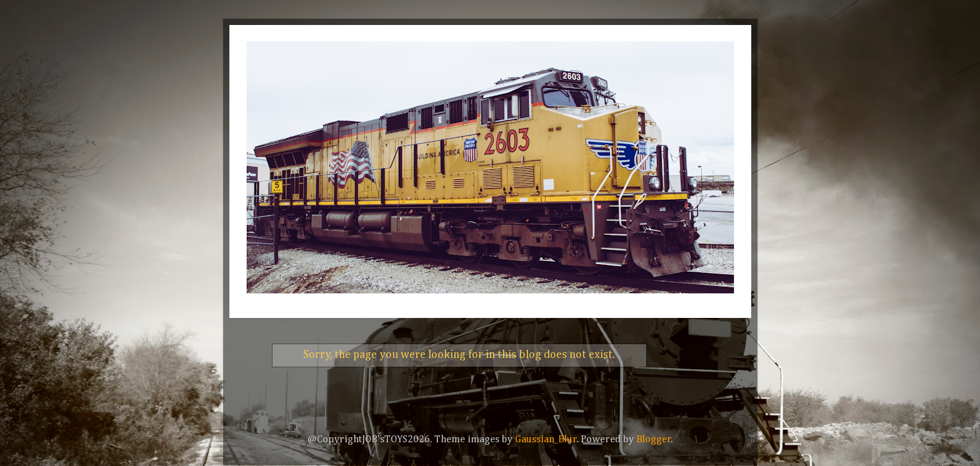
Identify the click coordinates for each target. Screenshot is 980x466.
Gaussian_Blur (546, 439)
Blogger (654, 439)
